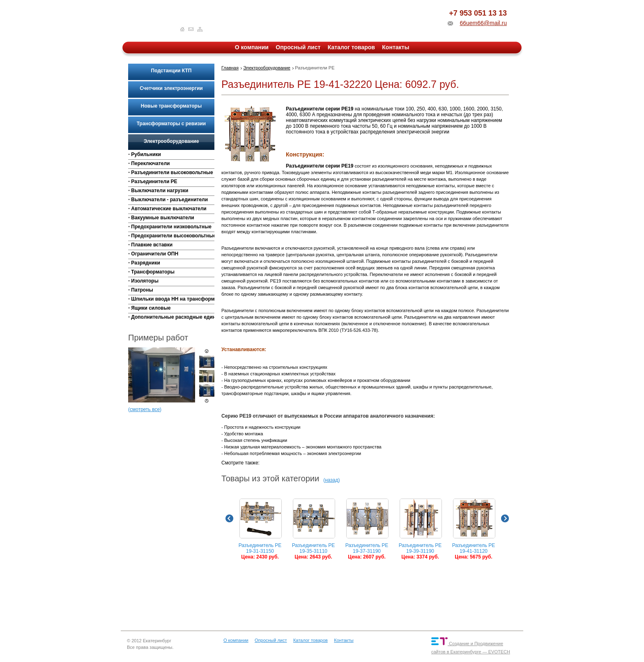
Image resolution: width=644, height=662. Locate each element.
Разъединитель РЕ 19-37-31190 (367, 529)
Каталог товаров (351, 47)
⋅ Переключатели (149, 163)
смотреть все (145, 409)
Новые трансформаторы (171, 106)
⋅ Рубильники (145, 154)
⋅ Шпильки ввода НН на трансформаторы (171, 299)
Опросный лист (298, 47)
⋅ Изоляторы (143, 281)
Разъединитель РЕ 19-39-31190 (420, 529)
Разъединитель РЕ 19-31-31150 (260, 529)
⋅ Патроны (141, 290)
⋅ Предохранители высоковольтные (171, 236)
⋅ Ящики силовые (149, 308)
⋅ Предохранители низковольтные (170, 227)
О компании (252, 47)
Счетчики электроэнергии (171, 88)
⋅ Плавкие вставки (150, 245)
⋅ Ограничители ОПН (153, 254)
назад (331, 480)
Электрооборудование (171, 141)
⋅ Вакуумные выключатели (161, 218)
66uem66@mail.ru (483, 23)
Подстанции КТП (171, 71)
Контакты (396, 47)
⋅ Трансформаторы (151, 272)
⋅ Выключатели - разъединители (168, 200)
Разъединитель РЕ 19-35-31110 (314, 529)
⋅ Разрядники (144, 263)
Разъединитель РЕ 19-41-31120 (474, 529)
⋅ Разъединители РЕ (153, 182)
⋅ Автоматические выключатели (167, 209)
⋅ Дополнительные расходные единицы (171, 317)
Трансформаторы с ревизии (171, 124)
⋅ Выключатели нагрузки (158, 191)
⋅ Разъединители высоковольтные (171, 172)
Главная (230, 68)
